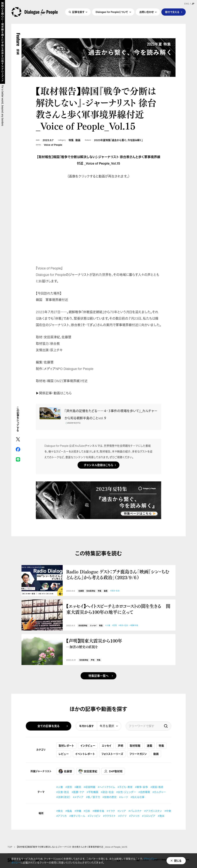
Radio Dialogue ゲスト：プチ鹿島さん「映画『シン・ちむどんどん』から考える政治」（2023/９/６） (118, 574)
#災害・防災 (63, 792)
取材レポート (66, 746)
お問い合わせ (146, 12)
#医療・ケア (78, 792)
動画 (78, 140)
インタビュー (88, 746)
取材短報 (135, 746)
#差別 (114, 625)
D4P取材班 (113, 771)
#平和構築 (93, 792)
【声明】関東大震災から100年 (119, 643)
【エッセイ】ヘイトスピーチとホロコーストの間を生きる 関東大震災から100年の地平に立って (118, 609)
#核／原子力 (93, 797)
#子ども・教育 (125, 787)
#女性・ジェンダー (126, 792)
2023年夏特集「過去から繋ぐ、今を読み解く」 (118, 140)
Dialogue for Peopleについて (112, 12)
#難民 (78, 787)
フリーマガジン (138, 754)
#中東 (168, 811)
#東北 (60, 811)
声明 (93, 660)
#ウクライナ (109, 816)
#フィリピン (94, 816)
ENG (187, 4)
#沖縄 (78, 811)
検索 (166, 726)
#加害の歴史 (110, 797)
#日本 (87, 811)
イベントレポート (85, 754)
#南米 (161, 816)
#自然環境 (144, 792)
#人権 (108, 625)
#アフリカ (62, 816)
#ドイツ (122, 816)
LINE (18, 459)
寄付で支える (172, 12)
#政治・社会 (115, 591)
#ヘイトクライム (106, 787)
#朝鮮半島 (134, 625)
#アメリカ (134, 816)
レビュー (64, 754)
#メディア (78, 797)
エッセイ (93, 626)
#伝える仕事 (137, 797)
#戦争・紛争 (141, 787)
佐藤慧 (81, 591)
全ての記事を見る (49, 726)
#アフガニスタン (153, 811)
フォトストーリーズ (112, 754)
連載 (150, 746)
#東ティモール (77, 816)
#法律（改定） (63, 797)
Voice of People (53, 145)
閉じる (178, 861)
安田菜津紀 (91, 591)
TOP (10, 847)
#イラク (111, 811)
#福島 (69, 811)
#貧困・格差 (157, 787)
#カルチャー (159, 792)
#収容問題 (89, 787)
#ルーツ (124, 797)
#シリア (122, 811)
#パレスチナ (135, 811)
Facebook (18, 449)
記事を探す (78, 12)
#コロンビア (149, 816)
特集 (71, 140)
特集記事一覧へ (98, 676)
